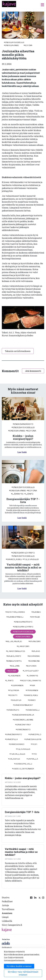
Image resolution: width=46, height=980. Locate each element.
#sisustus (16, 700)
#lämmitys (17, 494)
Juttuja (5, 905)
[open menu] (42, 5)
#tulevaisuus (31, 559)
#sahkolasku (14, 559)
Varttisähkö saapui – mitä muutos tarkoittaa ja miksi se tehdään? (21, 852)
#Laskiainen (14, 676)
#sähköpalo (35, 734)
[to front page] (9, 4)
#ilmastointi (23, 646)
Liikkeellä (7, 921)
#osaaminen (17, 686)
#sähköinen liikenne (23, 720)
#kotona (28, 45)
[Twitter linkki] (39, 912)
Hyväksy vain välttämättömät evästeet (23, 973)
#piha (32, 686)
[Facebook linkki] (31, 912)
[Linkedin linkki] (35, 912)
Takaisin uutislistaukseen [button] (18, 351)
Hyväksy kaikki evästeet (19, 966)
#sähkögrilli (33, 710)
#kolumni (15, 666)
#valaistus (14, 759)
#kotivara (31, 666)
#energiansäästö (23, 424)
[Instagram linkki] (43, 912)
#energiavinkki (11, 45)
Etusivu (6, 897)
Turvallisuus (8, 909)
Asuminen (7, 913)
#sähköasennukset (23, 705)
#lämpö (29, 494)
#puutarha (14, 690)
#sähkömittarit (23, 725)
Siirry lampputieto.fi (12, 925)
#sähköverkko (16, 744)
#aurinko (36, 612)
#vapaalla (32, 759)
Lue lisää (22, 452)
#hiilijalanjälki (14, 641)
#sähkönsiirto (23, 730)
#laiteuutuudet (31, 671)
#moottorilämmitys (30, 681)
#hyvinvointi (35, 641)
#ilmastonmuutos (15, 651)
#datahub (35, 617)
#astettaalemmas (15, 612)
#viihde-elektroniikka (23, 769)
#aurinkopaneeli (15, 617)
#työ (34, 754)
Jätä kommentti (33, 371)
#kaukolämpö (14, 656)
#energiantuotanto (23, 553)
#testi (34, 744)
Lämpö (5, 917)
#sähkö (32, 700)
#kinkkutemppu (14, 661)
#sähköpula (11, 739)
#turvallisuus (17, 754)
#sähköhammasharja (23, 715)
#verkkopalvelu (23, 764)
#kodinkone (34, 661)
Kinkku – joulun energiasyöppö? (23, 778)
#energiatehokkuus (14, 42)
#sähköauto (13, 710)
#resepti (13, 695)
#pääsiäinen (32, 690)
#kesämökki (34, 656)
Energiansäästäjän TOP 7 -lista (22, 812)
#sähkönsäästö (13, 734)
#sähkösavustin (33, 739)
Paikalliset (7, 901)
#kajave (36, 651)
